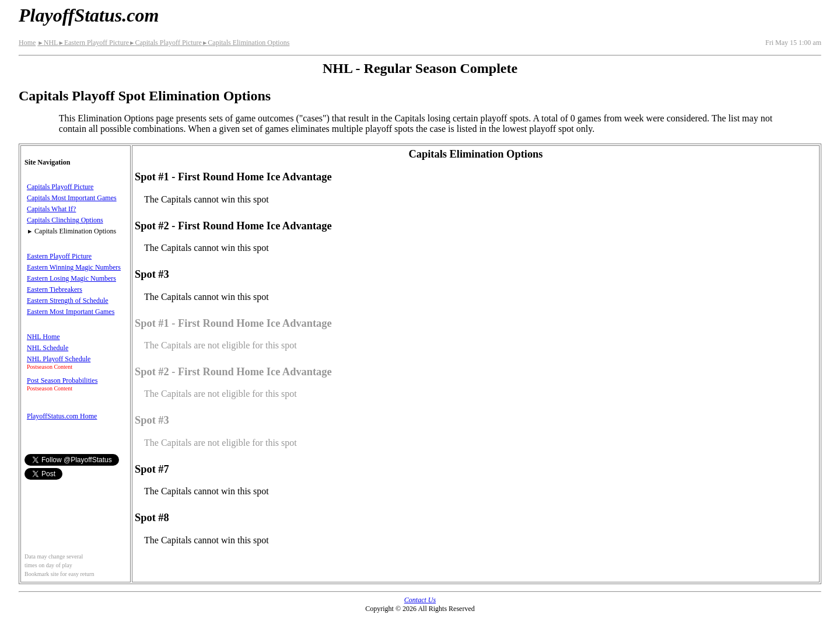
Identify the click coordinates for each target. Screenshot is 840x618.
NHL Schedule (48, 348)
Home (27, 43)
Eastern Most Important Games (71, 312)
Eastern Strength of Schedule (68, 301)
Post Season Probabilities (62, 380)
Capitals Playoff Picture (165, 43)
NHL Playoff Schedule (59, 359)
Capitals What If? (51, 209)
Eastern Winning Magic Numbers (74, 267)
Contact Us (420, 600)
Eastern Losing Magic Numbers (71, 278)
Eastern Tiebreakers (55, 289)
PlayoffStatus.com (89, 15)
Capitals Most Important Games (72, 198)
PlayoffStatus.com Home (62, 416)
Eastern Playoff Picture (93, 43)
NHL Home (43, 337)
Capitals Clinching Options (65, 220)
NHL (48, 43)
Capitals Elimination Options (246, 43)
